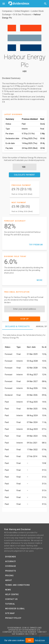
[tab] (17, 326)
